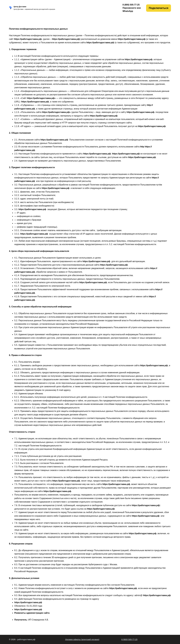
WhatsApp (128, 11)
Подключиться (159, 8)
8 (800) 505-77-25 (129, 639)
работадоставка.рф (26, 639)
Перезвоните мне (132, 8)
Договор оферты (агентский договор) (82, 639)
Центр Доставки (20, 7)
